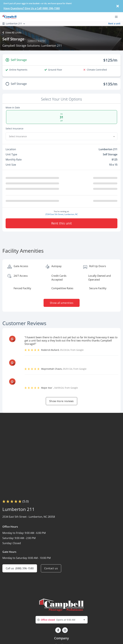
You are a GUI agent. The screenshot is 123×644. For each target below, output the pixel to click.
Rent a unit (114, 23)
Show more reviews (61, 401)
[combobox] (61, 136)
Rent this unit (62, 223)
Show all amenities (61, 303)
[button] (58, 630)
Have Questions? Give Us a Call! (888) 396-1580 (32, 8)
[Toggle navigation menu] (118, 17)
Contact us (51, 568)
